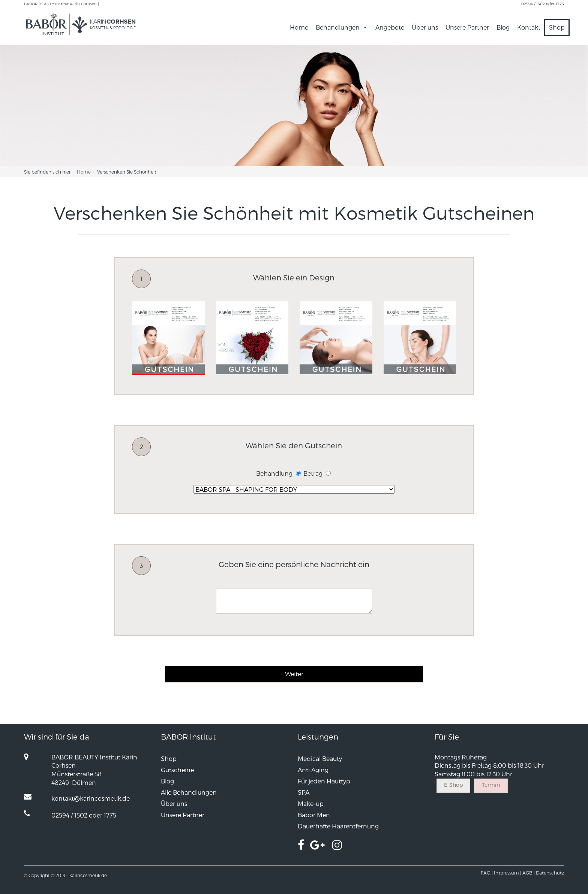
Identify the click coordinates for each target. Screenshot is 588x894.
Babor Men (314, 815)
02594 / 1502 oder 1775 (543, 4)
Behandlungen (342, 27)
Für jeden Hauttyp (324, 781)
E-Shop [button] (453, 785)
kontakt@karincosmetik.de (91, 798)
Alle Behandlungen (189, 792)
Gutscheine (177, 770)
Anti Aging (313, 770)
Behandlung (274, 473)
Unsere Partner (467, 27)
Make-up (311, 803)
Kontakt (529, 27)
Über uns (425, 27)
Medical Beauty (320, 758)
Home (299, 27)
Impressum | (508, 873)
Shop (557, 27)
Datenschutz (550, 873)
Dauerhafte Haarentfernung (338, 826)
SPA (304, 792)
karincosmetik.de (88, 875)
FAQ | (487, 873)
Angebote (390, 27)
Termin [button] (491, 785)
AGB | (529, 873)
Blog (503, 27)
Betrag (313, 473)
